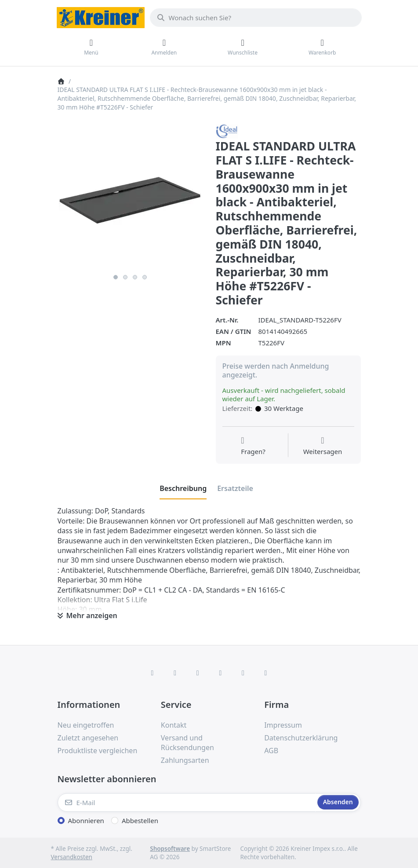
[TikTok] (221, 673)
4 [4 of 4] (145, 277)
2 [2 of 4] (125, 277)
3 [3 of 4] (135, 277)
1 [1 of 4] (116, 277)
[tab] (183, 489)
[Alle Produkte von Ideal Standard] (227, 131)
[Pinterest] (266, 673)
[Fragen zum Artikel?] (253, 446)
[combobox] (256, 18)
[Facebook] (153, 673)
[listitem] (130, 197)
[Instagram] (198, 673)
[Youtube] (243, 673)
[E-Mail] (187, 802)
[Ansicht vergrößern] (130, 197)
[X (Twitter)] (175, 673)
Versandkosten (72, 857)
